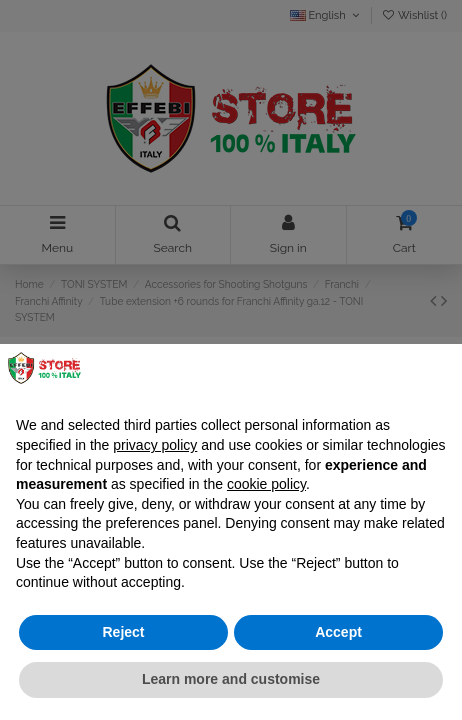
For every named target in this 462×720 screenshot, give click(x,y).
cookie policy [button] (266, 484)
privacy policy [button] (155, 445)
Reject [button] (123, 632)
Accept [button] (338, 632)
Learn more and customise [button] (231, 679)
